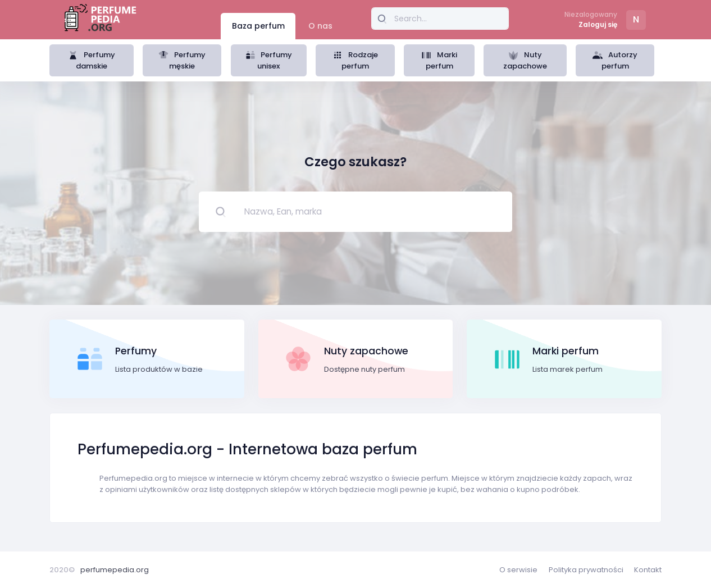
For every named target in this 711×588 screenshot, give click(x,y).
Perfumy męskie (182, 60)
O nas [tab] (320, 26)
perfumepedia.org (115, 570)
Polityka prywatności (586, 570)
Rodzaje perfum (355, 60)
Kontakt (648, 570)
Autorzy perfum (615, 60)
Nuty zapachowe (525, 60)
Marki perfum (439, 60)
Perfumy (136, 351)
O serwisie (518, 570)
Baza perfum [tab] (258, 26)
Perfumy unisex (269, 60)
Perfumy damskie (92, 60)
